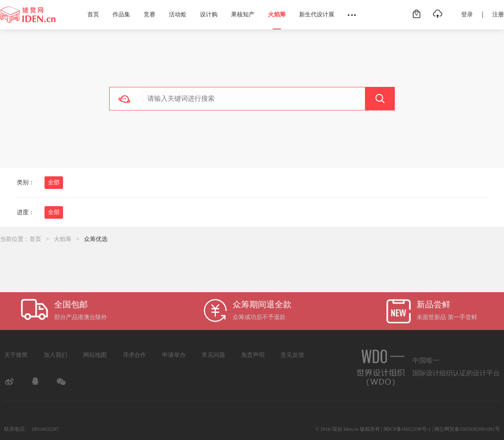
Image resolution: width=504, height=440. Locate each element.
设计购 (209, 14)
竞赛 (150, 14)
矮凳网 (28, 15)
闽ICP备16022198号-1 (407, 429)
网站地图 (95, 355)
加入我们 (55, 355)
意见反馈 (292, 355)
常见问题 (213, 355)
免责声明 (253, 355)
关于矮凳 (16, 355)
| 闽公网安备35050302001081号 (466, 429)
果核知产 (243, 14)
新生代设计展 (317, 14)
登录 (467, 14)
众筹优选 (96, 239)
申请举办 (174, 355)
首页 (93, 14)
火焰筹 (277, 14)
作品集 (121, 14)
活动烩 (178, 14)
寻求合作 (134, 355)
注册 (498, 14)
